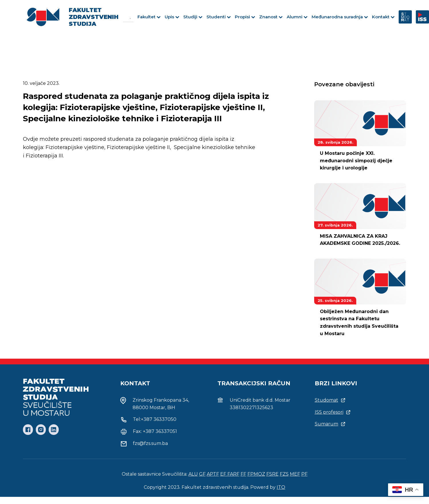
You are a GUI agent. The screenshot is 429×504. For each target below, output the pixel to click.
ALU (193, 474)
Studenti (219, 17)
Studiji (193, 17)
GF (202, 474)
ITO (281, 487)
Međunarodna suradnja (340, 17)
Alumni (297, 17)
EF (224, 474)
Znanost (271, 17)
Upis (172, 17)
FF (243, 474)
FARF (233, 474)
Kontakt (383, 17)
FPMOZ (256, 474)
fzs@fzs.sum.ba (150, 443)
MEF (295, 474)
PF (304, 474)
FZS (284, 474)
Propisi (245, 17)
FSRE (272, 474)
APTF (213, 474)
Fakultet (149, 17)
